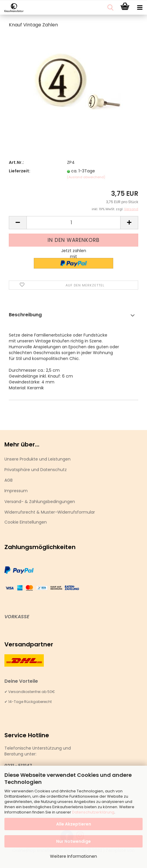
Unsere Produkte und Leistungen (37, 459)
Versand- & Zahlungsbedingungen (40, 502)
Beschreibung (25, 315)
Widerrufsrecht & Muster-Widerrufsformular (50, 512)
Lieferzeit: (20, 171)
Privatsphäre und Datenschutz (36, 470)
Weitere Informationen (73, 856)
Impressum (16, 491)
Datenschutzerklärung (93, 812)
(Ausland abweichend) (86, 177)
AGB (9, 480)
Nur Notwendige (73, 841)
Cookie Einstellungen (26, 522)
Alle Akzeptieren (74, 824)
